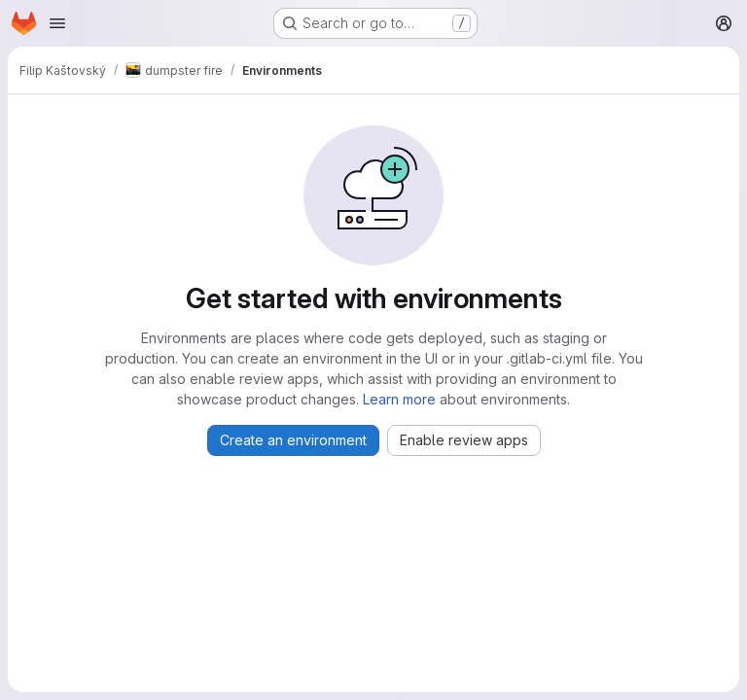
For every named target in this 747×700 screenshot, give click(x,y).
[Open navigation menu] (57, 23)
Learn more (399, 399)
